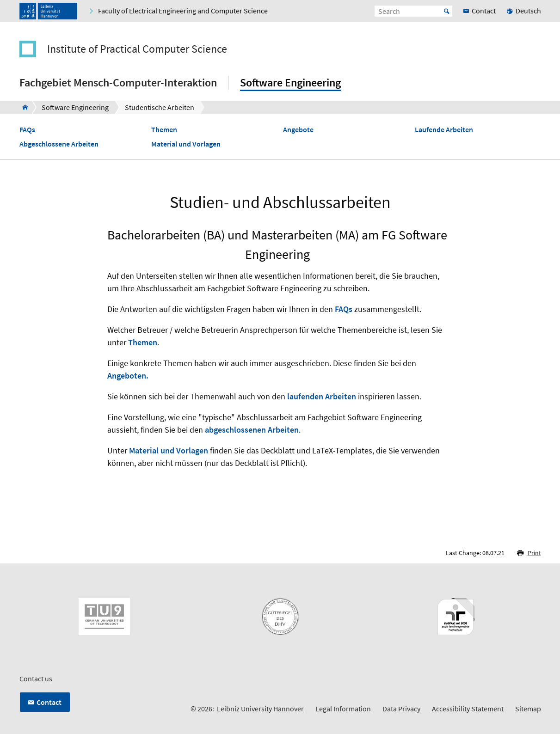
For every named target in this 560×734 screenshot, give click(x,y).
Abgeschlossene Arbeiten (59, 144)
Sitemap (528, 709)
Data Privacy (401, 709)
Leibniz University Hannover (260, 709)
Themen (164, 130)
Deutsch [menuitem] (528, 11)
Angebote (298, 130)
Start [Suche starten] (447, 11)
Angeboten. (128, 376)
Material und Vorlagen (186, 144)
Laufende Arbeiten (444, 130)
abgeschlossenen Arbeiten (252, 430)
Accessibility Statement (468, 709)
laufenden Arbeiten (322, 396)
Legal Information (343, 709)
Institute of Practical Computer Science (137, 49)
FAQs (27, 130)
